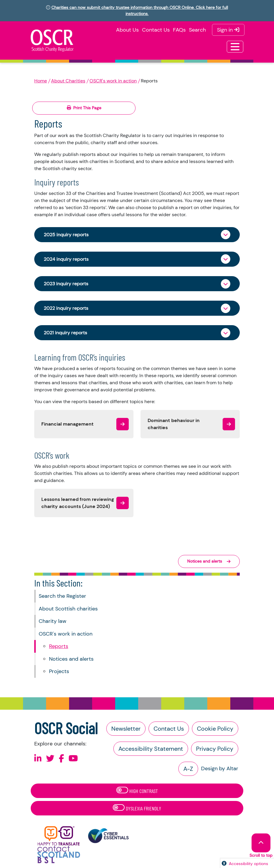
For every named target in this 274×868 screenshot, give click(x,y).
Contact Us (156, 30)
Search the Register (62, 596)
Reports (59, 646)
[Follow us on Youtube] (73, 759)
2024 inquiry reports (66, 259)
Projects (59, 671)
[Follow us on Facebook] (61, 759)
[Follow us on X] (50, 759)
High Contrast (137, 790)
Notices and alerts (71, 659)
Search (197, 30)
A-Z (188, 769)
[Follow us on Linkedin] (38, 759)
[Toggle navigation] (235, 47)
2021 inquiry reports (65, 333)
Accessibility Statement (151, 749)
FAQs (179, 30)
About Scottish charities (68, 609)
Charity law (53, 621)
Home (41, 81)
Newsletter (126, 729)
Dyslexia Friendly (137, 808)
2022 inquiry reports (66, 308)
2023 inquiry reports (66, 284)
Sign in (228, 30)
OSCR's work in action (113, 81)
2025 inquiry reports (66, 235)
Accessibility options (248, 864)
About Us (127, 30)
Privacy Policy (215, 749)
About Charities (68, 81)
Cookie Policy (215, 729)
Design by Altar (220, 768)
